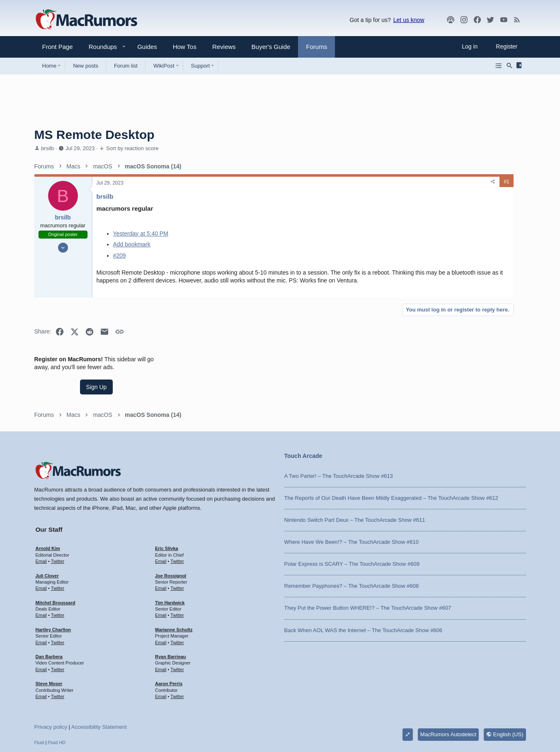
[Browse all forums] (499, 66)
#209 (120, 256)
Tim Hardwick (170, 555)
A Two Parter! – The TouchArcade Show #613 (339, 428)
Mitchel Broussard (56, 555)
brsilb (47, 148)
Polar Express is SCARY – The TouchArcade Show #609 (352, 516)
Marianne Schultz (174, 582)
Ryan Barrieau (171, 609)
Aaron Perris (169, 636)
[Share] (373, 182)
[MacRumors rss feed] (517, 20)
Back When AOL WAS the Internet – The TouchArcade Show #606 (364, 583)
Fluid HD (57, 695)
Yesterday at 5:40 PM (141, 234)
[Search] (509, 66)
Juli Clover (47, 528)
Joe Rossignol (171, 528)
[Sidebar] (520, 66)
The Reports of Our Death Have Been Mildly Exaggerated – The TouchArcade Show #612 (391, 450)
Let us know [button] (409, 20)
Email (41, 514)
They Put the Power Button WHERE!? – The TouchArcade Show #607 (368, 561)
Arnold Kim (48, 501)
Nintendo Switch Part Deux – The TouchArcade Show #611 (355, 472)
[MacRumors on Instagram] (464, 20)
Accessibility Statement (99, 679)
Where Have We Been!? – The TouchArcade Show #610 (352, 494)
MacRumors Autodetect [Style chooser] (448, 687)
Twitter (58, 514)
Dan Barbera (49, 609)
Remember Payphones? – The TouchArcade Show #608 (352, 538)
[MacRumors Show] (451, 20)
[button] (99, 47)
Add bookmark (132, 244)
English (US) (505, 687)
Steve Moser (49, 636)
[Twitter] (490, 20)
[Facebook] (477, 20)
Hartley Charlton (53, 582)
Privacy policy (51, 679)
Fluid (39, 695)
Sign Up (464, 214)
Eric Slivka (167, 501)
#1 (386, 182)
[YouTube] (504, 20)
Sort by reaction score (132, 148)
